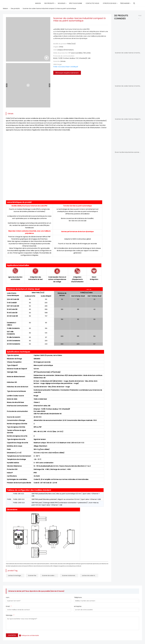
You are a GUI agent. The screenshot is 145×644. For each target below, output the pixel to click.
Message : (10, 615)
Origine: (56, 47)
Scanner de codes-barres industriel (50, 576)
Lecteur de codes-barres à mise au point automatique (90, 576)
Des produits (15, 8)
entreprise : (78, 607)
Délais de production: (61, 53)
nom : (8, 598)
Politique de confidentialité (30, 635)
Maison (5, 8)
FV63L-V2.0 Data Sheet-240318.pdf (66, 67)
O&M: (55, 50)
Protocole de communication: (64, 56)
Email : (9, 607)
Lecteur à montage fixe (16, 576)
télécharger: (58, 64)
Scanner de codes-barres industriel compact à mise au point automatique (49, 8)
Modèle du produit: (60, 44)
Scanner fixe (32, 576)
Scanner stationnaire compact (70, 576)
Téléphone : (78, 598)
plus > (140, 17)
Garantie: (57, 61)
